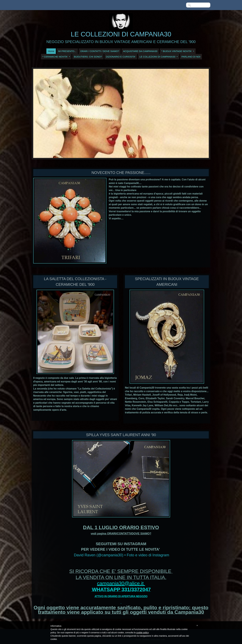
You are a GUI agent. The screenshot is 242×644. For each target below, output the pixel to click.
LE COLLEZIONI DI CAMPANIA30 (121, 34)
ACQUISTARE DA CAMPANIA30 (140, 51)
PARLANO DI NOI (191, 57)
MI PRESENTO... (67, 51)
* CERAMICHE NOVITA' (56, 57)
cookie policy (142, 633)
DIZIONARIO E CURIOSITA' (121, 57)
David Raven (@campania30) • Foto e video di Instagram (121, 555)
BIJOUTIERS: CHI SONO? (88, 57)
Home (51, 51)
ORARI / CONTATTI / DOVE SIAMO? (100, 51)
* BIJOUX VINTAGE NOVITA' (178, 51)
